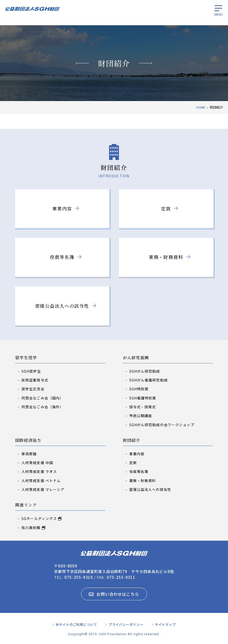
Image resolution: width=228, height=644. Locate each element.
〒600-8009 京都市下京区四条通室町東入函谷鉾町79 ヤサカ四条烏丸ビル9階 (114, 569)
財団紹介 (132, 440)
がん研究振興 (136, 358)
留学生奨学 (26, 358)
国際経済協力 (28, 440)
